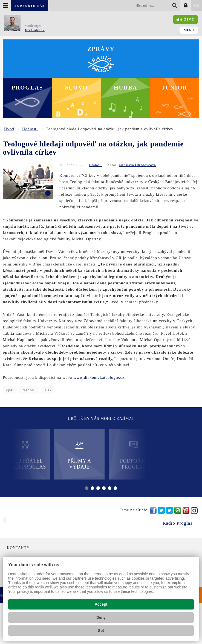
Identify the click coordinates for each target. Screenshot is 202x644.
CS (196, 6)
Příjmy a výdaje (79, 455)
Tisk (48, 390)
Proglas (27, 88)
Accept (101, 604)
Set (101, 631)
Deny (101, 617)
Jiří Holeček (35, 30)
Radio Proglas (178, 523)
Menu (189, 30)
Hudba (126, 88)
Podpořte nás (30, 5)
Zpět (10, 390)
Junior (175, 88)
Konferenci (70, 175)
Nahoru (29, 390)
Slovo (77, 88)
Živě (185, 20)
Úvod (9, 129)
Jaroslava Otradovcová (137, 165)
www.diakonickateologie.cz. (99, 377)
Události (30, 129)
